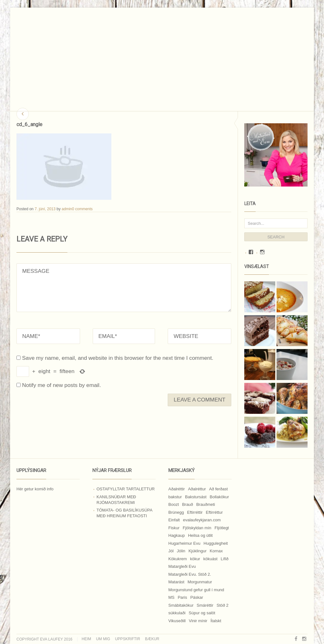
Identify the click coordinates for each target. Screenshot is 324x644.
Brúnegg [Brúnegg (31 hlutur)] (176, 512)
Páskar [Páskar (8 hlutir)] (196, 597)
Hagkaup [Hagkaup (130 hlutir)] (177, 535)
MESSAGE (124, 288)
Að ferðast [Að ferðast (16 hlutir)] (218, 489)
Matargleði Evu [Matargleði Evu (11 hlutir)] (182, 566)
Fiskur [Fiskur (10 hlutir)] (174, 528)
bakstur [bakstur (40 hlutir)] (175, 497)
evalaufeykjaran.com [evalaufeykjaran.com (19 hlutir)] (202, 520)
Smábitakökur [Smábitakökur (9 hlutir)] (181, 605)
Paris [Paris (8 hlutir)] (183, 597)
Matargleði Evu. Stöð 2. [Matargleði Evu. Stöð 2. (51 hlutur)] (190, 574)
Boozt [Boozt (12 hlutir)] (174, 504)
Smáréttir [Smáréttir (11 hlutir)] (205, 605)
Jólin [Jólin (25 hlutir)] (181, 551)
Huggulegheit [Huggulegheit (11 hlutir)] (216, 543)
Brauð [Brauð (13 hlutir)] (187, 504)
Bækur (152, 639)
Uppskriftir (127, 639)
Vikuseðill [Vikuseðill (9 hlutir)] (177, 621)
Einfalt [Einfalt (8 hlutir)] (174, 520)
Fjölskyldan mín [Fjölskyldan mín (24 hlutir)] (197, 528)
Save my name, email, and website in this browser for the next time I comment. (118, 358)
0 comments (82, 209)
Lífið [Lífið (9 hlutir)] (225, 559)
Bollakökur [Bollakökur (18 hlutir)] (219, 497)
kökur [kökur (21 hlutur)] (195, 559)
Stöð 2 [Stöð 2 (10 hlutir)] (222, 605)
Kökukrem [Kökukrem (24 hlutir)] (178, 559)
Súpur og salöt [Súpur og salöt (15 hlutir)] (202, 613)
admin (67, 209)
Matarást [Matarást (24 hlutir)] (176, 582)
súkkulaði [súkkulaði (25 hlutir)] (177, 613)
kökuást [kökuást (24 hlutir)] (211, 559)
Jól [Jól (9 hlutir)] (171, 551)
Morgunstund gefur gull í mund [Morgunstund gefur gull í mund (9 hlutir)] (196, 590)
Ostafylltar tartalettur (126, 489)
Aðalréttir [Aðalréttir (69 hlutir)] (177, 489)
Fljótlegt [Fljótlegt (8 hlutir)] (222, 528)
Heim (86, 639)
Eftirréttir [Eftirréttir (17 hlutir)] (195, 512)
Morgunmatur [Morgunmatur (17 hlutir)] (200, 582)
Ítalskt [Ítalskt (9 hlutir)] (216, 621)
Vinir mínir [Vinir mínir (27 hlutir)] (198, 621)
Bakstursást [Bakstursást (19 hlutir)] (196, 497)
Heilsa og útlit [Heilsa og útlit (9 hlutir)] (200, 535)
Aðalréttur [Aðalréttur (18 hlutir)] (197, 489)
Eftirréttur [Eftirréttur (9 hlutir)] (214, 512)
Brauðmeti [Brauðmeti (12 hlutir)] (206, 504)
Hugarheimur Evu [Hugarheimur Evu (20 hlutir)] (184, 543)
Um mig (103, 639)
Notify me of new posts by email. (62, 385)
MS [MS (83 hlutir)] (171, 597)
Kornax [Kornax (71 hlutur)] (216, 551)
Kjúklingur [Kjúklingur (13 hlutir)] (198, 551)
